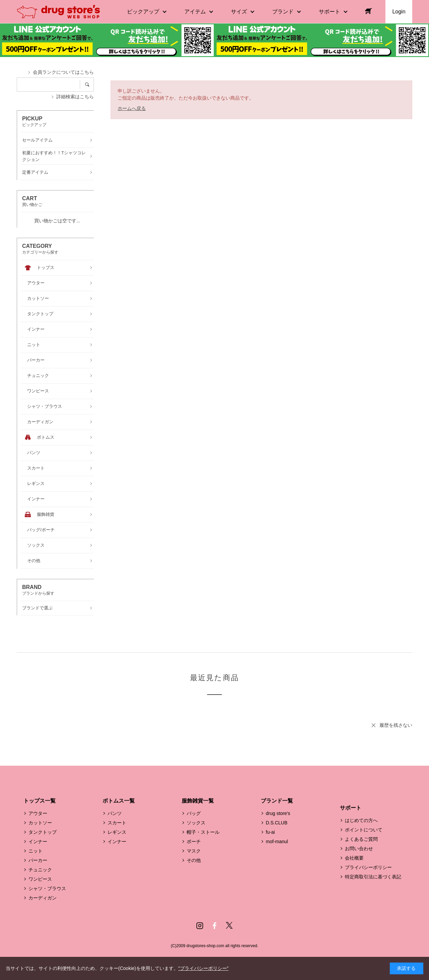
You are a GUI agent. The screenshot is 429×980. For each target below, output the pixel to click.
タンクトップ (43, 832)
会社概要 (354, 858)
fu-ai (270, 832)
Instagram (200, 926)
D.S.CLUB (277, 823)
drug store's (278, 813)
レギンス (117, 832)
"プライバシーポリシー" (203, 968)
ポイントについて (364, 830)
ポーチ (194, 841)
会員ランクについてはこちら (63, 72)
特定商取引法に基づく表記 (373, 877)
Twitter (229, 926)
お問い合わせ (359, 849)
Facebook (214, 926)
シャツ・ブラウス (47, 888)
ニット (36, 851)
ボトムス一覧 (119, 801)
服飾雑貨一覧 (198, 801)
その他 (194, 860)
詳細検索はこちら (75, 97)
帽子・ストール (203, 832)
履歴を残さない (396, 725)
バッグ (194, 813)
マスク (194, 851)
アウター (38, 813)
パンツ (115, 813)
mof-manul (277, 841)
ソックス (196, 823)
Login (399, 12)
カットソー (40, 823)
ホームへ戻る (132, 108)
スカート (117, 823)
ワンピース (40, 879)
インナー (38, 841)
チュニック (40, 870)
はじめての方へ (361, 820)
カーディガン (43, 898)
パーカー (38, 860)
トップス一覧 (40, 801)
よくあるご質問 (361, 839)
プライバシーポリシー (368, 867)
